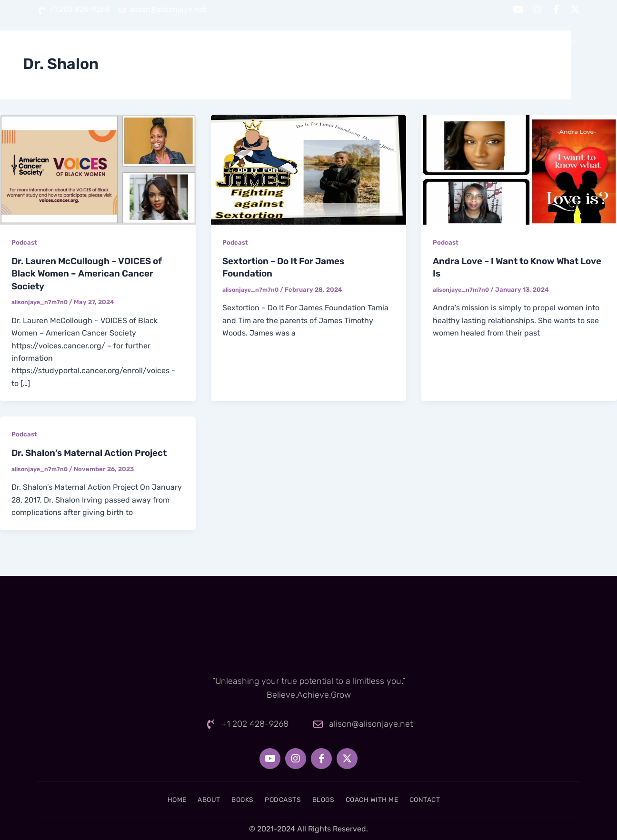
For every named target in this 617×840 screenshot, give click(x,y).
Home (225, 43)
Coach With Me (490, 43)
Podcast (25, 242)
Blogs (426, 43)
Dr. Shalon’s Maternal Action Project (96, 452)
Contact (560, 43)
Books (317, 43)
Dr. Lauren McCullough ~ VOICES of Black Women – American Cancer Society (93, 273)
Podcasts (372, 43)
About (270, 43)
